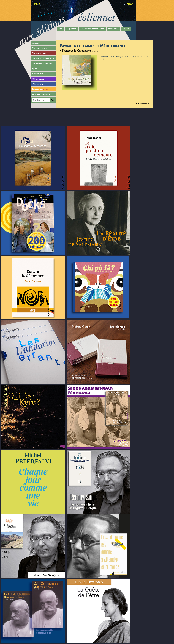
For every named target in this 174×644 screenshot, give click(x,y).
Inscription (43, 89)
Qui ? (35, 69)
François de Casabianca (76, 51)
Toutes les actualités (42, 63)
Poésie (126, 29)
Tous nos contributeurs (44, 58)
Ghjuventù (72, 29)
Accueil (36, 43)
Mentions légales (142, 103)
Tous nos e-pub (39, 53)
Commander (38, 74)
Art (61, 29)
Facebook (39, 84)
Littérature (113, 29)
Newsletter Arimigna (42, 94)
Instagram (39, 79)
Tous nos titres (40, 48)
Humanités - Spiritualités (92, 29)
